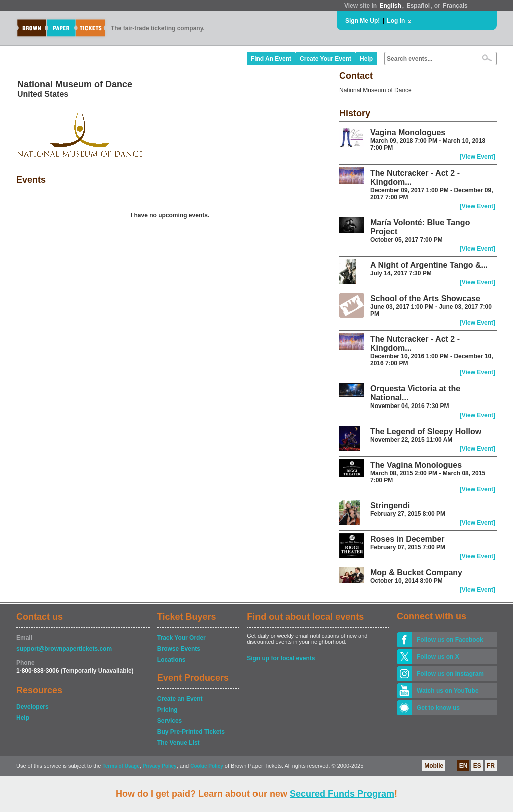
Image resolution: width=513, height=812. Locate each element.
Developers (32, 707)
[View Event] (478, 157)
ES (477, 766)
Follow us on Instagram (450, 674)
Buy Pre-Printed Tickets (191, 732)
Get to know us (438, 708)
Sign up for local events (281, 658)
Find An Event (271, 59)
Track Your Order (182, 638)
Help (366, 59)
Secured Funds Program (342, 794)
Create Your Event (325, 59)
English (390, 6)
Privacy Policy (160, 766)
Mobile (434, 766)
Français (455, 6)
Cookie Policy (207, 766)
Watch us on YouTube (448, 691)
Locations (172, 660)
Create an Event (180, 699)
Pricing (168, 710)
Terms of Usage (121, 766)
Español (419, 6)
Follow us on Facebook (450, 640)
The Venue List (179, 743)
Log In (396, 21)
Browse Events (179, 649)
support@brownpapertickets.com (64, 649)
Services (170, 721)
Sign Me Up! (362, 21)
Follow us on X (438, 657)
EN (464, 766)
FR (491, 766)
